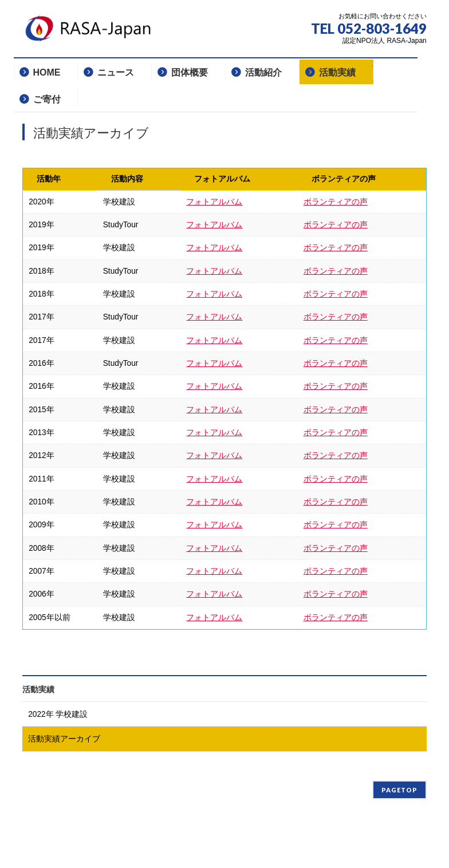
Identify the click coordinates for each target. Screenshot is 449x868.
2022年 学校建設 (58, 714)
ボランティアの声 (336, 202)
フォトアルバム (214, 202)
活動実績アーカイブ (64, 739)
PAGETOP (399, 790)
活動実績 (38, 689)
